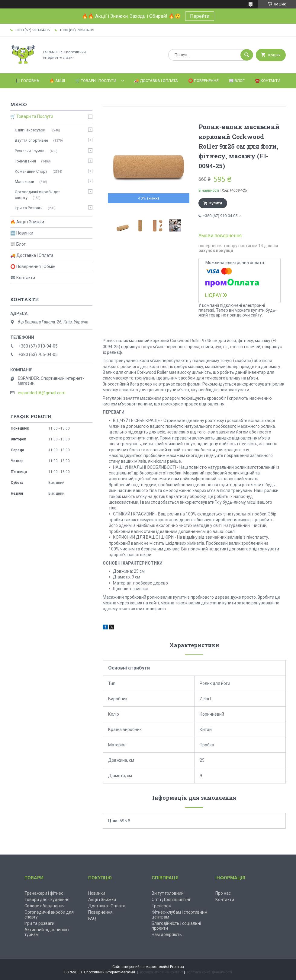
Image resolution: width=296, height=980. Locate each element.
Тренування (25, 161)
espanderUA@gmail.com (42, 393)
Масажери (24, 182)
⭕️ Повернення (203, 81)
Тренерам (162, 906)
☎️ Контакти (268, 81)
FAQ (92, 919)
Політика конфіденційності (209, 972)
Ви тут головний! (168, 893)
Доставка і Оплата (107, 906)
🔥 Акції (57, 81)
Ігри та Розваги (29, 208)
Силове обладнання (45, 906)
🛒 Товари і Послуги (96, 81)
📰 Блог (237, 81)
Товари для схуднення (47, 900)
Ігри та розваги (39, 923)
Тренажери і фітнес (44, 893)
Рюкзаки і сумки (30, 151)
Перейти (200, 16)
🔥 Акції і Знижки (27, 222)
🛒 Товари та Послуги (32, 116)
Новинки (97, 893)
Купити (216, 203)
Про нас (223, 893)
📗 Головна (27, 81)
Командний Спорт (31, 171)
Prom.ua (177, 967)
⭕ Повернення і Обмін (33, 266)
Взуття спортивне (31, 140)
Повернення (100, 912)
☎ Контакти (23, 278)
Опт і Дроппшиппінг (171, 900)
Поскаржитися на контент (161, 972)
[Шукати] (247, 55)
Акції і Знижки (102, 900)
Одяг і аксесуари (30, 130)
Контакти (225, 900)
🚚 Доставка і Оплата (156, 81)
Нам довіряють (167, 934)
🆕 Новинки (22, 233)
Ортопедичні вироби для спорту (38, 195)
